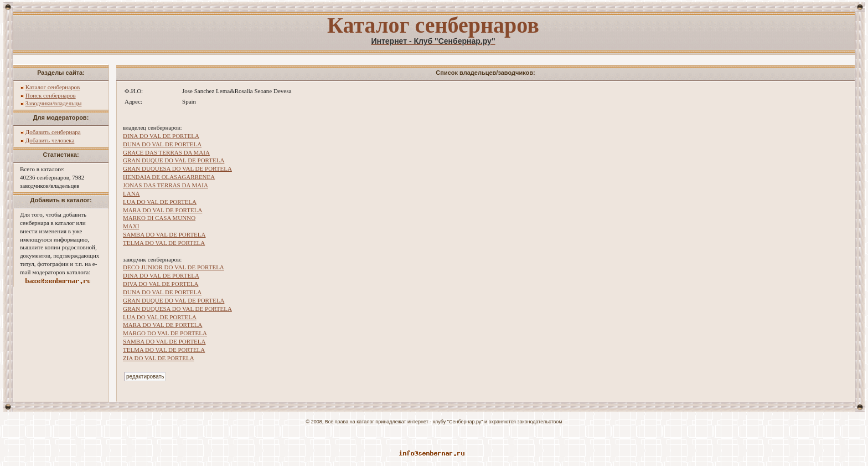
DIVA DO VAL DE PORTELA (161, 284)
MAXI (131, 226)
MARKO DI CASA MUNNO (159, 218)
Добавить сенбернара (53, 132)
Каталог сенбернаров (53, 87)
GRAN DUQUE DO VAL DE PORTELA (174, 160)
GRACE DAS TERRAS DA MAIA (166, 152)
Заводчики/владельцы (54, 103)
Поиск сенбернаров (51, 95)
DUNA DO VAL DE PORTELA (162, 144)
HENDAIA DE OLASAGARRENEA (169, 177)
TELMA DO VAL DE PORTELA (164, 243)
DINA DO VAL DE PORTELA (161, 136)
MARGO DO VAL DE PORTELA (165, 333)
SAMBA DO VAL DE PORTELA (164, 234)
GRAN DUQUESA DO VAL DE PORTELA (177, 168)
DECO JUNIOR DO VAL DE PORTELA (174, 267)
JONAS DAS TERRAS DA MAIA (166, 185)
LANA (131, 193)
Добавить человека (50, 140)
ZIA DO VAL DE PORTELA (159, 358)
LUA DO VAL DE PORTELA (160, 202)
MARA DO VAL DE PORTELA (162, 210)
